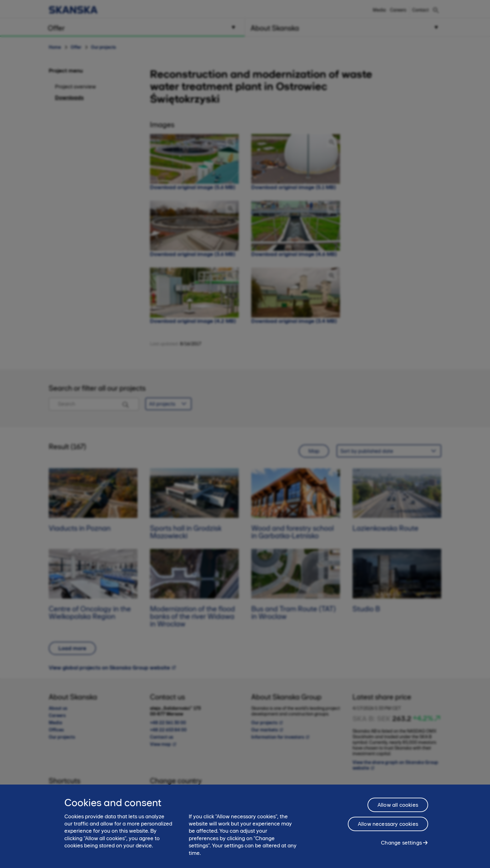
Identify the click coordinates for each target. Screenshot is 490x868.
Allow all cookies (398, 809)
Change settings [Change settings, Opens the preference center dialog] (401, 846)
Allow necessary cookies (388, 828)
